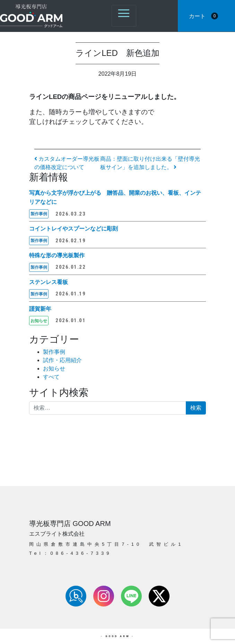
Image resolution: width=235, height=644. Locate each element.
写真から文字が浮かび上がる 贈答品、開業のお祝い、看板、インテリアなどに (115, 197)
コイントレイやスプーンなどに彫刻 (73, 229)
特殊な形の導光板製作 (57, 255)
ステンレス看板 (49, 282)
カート (203, 16)
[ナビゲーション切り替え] (124, 16)
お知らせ (54, 369)
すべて (51, 377)
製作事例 (54, 352)
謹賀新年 (40, 309)
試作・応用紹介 (62, 360)
